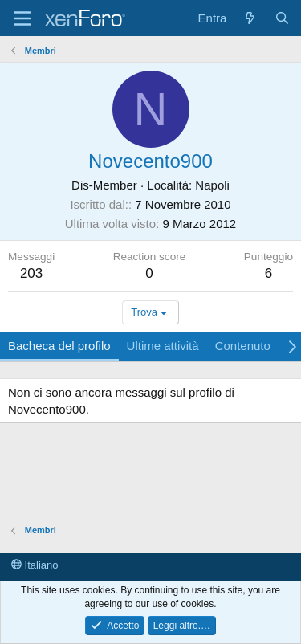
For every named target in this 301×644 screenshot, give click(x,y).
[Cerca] (282, 18)
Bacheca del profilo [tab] (59, 346)
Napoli (212, 185)
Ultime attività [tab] (163, 346)
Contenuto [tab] (243, 346)
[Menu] (22, 18)
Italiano (35, 565)
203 (31, 273)
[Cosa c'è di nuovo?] (250, 18)
